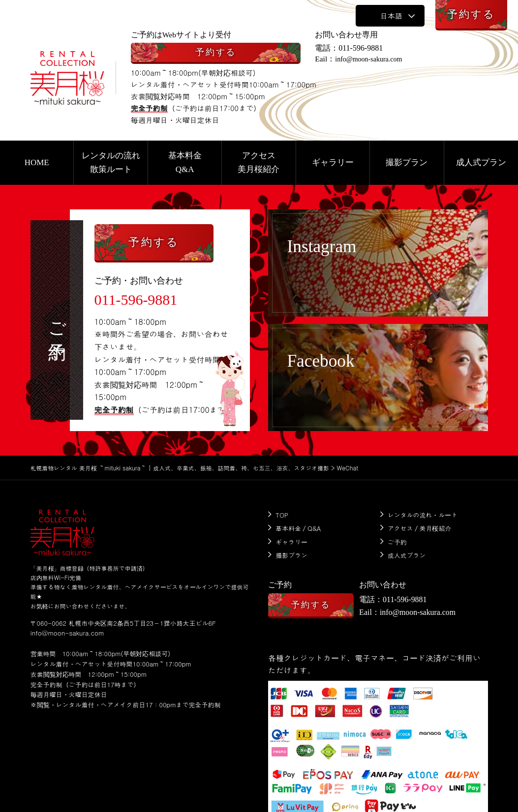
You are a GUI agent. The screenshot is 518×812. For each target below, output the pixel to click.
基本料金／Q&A (299, 528)
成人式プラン (407, 553)
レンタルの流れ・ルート (423, 515)
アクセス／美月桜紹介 (420, 528)
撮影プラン (292, 553)
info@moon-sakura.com (380, 59)
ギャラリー (292, 540)
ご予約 (397, 540)
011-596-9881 (367, 48)
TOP (282, 515)
